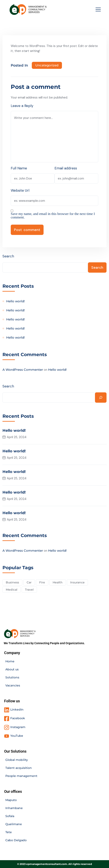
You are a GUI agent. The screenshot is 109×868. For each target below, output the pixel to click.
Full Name (19, 168)
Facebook (18, 718)
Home (10, 661)
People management (21, 776)
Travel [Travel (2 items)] (29, 590)
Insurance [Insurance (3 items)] (77, 582)
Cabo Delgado (16, 840)
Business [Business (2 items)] (12, 582)
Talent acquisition (19, 768)
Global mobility (17, 760)
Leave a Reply (22, 106)
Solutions (12, 677)
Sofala (10, 816)
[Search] (101, 398)
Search (8, 256)
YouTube (17, 736)
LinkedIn (17, 710)
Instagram (18, 727)
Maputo (11, 800)
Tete (9, 832)
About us (12, 669)
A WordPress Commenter (23, 370)
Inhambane (14, 808)
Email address (66, 168)
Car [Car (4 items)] (29, 582)
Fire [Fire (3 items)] (42, 582)
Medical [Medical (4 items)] (12, 590)
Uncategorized (47, 65)
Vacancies (13, 685)
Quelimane (14, 824)
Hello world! (15, 301)
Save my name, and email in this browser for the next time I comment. (53, 216)
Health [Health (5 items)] (58, 582)
